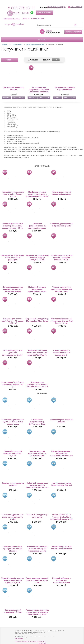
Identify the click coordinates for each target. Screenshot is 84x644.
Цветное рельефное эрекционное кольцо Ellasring (13, 549)
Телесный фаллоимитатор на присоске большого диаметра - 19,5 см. (37, 226)
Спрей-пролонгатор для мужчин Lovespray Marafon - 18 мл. (61, 258)
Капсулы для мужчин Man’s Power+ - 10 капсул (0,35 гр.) (13, 321)
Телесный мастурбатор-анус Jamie (37, 516)
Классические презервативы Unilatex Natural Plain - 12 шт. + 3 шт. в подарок (37, 384)
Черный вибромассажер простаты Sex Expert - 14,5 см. (13, 194)
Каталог (42, 40)
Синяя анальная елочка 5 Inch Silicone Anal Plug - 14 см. (37, 580)
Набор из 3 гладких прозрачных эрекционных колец (37, 289)
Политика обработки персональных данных (30, 642)
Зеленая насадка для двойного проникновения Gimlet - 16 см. (13, 353)
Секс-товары (17, 44)
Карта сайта (19, 638)
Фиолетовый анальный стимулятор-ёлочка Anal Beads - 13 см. (61, 321)
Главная (5, 44)
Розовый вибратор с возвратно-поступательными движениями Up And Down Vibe (62, 580)
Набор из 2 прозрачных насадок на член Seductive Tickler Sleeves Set (37, 485)
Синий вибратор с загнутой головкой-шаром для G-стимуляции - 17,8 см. (62, 353)
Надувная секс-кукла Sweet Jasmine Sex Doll (61, 484)
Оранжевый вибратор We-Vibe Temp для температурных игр (37, 549)
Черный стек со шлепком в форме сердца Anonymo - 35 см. (37, 258)
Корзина (49, 31)
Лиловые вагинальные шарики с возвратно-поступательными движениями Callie (13, 289)
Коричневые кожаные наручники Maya (65, 88)
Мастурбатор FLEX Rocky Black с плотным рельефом (13, 258)
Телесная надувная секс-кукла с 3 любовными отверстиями (13, 422)
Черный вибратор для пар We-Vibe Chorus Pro (61, 548)
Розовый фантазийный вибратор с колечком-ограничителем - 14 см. (13, 226)
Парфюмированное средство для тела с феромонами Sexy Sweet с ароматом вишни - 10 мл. (37, 194)
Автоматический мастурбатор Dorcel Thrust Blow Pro (37, 454)
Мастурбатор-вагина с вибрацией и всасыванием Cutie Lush (62, 454)
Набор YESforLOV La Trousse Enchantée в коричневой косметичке (61, 517)
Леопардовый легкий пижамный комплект (61, 193)
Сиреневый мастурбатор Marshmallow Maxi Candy (37, 320)
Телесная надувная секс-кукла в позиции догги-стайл (13, 517)
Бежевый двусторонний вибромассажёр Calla (61, 225)
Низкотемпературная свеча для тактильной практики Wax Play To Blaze (37, 353)
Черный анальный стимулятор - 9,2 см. (13, 611)
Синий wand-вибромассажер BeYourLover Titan (37, 422)
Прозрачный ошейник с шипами (13, 88)
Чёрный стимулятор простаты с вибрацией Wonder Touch (61, 289)
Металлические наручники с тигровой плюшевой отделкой (39, 90)
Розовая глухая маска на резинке (61, 421)
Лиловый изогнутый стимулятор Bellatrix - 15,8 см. (13, 454)
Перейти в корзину (73, 32)
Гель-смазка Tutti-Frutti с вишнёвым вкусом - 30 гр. (13, 384)
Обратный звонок (44, 13)
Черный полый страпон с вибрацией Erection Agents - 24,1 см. (13, 580)
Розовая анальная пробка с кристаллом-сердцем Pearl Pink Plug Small (37, 612)
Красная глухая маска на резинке (13, 484)
